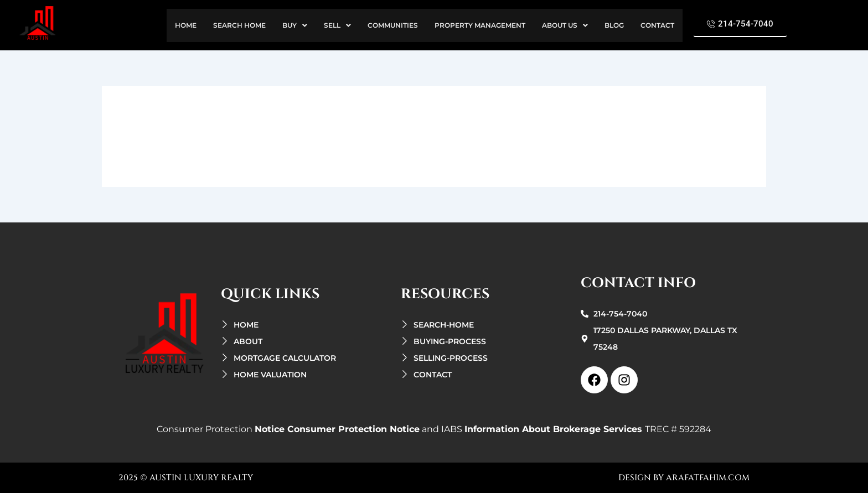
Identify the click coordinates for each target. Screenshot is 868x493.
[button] (295, 25)
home (186, 25)
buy (295, 25)
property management (480, 25)
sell (337, 25)
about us (565, 25)
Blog (614, 25)
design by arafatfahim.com (684, 478)
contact (657, 25)
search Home (239, 25)
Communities (393, 25)
